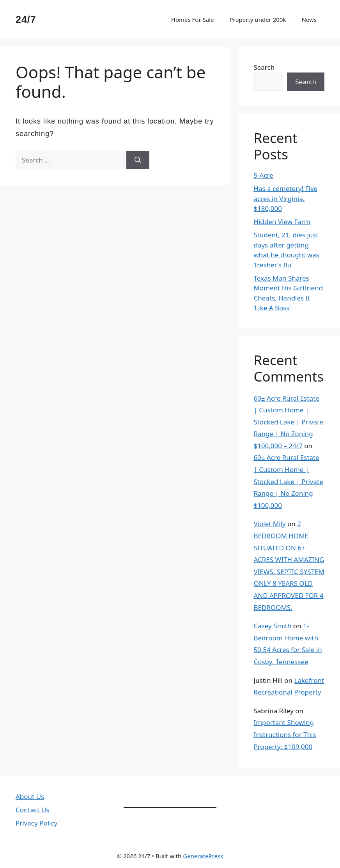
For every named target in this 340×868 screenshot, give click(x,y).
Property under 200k (258, 19)
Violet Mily (269, 524)
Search (264, 67)
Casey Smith (272, 626)
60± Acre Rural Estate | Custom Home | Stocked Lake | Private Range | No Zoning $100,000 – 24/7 (288, 422)
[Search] (138, 160)
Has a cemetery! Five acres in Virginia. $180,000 (285, 198)
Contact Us (33, 810)
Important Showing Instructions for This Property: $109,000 (285, 734)
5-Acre (263, 175)
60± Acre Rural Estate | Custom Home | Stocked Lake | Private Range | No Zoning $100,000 (288, 481)
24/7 (26, 19)
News (309, 19)
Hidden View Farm (282, 222)
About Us (30, 796)
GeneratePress (203, 856)
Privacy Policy (36, 823)
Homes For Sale (193, 19)
